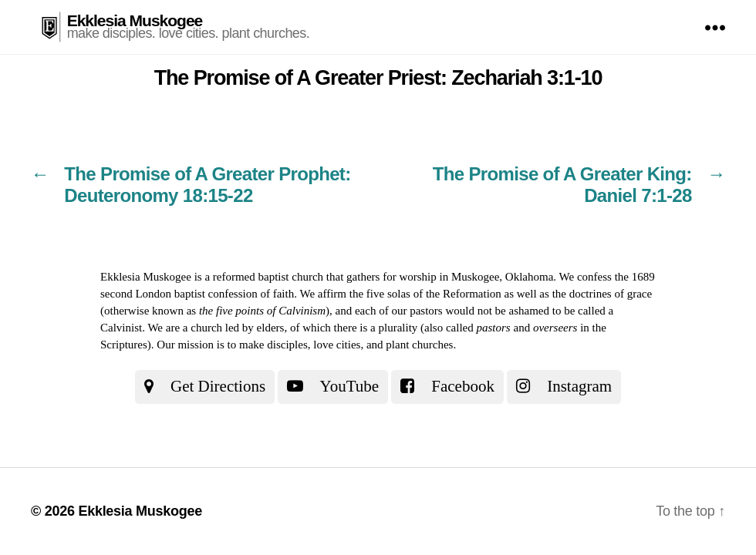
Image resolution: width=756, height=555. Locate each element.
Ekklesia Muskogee (135, 20)
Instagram (564, 386)
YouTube (333, 386)
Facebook (447, 386)
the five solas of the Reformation (425, 294)
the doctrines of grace (602, 294)
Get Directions (205, 386)
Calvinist (121, 328)
